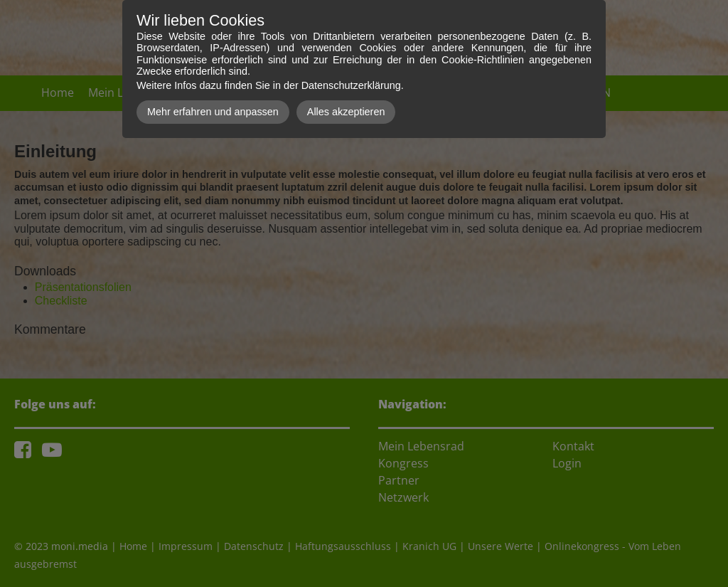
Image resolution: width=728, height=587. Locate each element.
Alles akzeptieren (346, 112)
